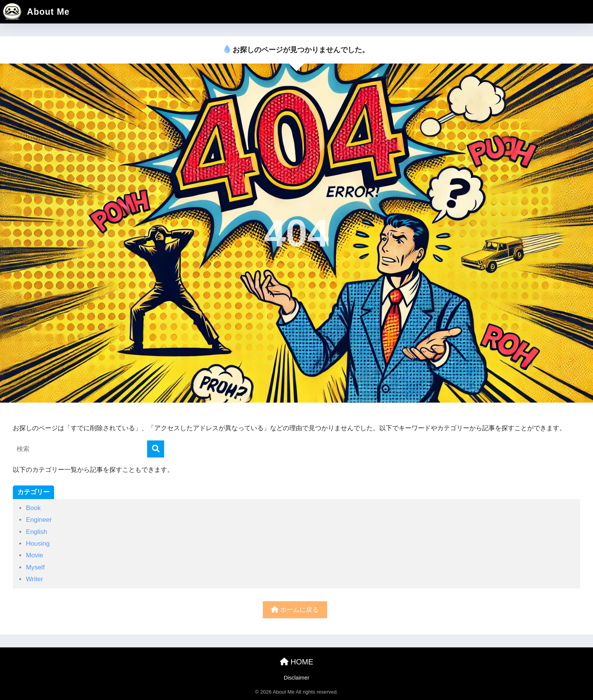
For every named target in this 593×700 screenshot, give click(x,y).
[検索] (156, 449)
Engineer (39, 520)
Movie (34, 555)
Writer (34, 579)
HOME (297, 662)
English (36, 532)
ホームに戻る (295, 610)
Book (33, 508)
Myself (35, 567)
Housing (38, 544)
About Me (36, 12)
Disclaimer (296, 678)
